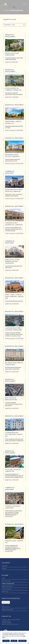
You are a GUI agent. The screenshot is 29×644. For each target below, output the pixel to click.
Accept (6, 641)
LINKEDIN (4, 568)
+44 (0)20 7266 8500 (7, 623)
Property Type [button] (10, 25)
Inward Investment (7, 586)
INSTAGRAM (5, 566)
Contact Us (5, 592)
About (3, 578)
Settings (22, 641)
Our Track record (7, 589)
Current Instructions (8, 584)
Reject (14, 641)
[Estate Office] (5, 4)
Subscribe (6, 602)
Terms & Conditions (7, 610)
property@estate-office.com (10, 624)
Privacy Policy (6, 607)
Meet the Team (6, 581)
